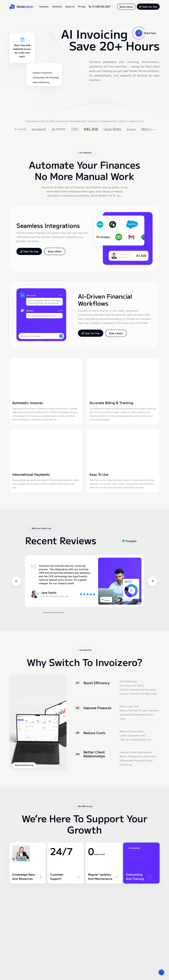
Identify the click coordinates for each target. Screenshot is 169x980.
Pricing (82, 6)
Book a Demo (126, 7)
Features (44, 6)
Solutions (57, 6)
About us (70, 6)
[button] (12, 556)
